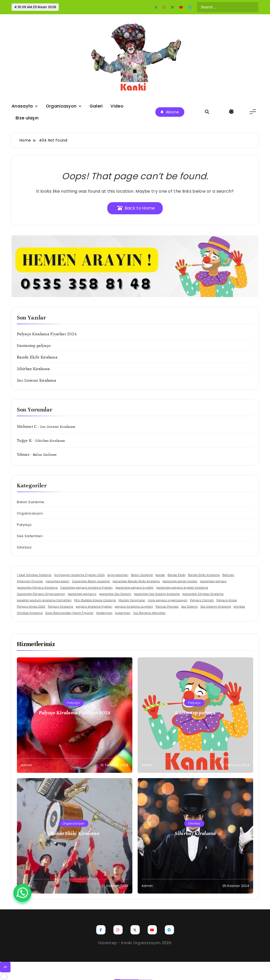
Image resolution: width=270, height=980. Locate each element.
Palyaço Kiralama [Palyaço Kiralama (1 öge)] (61, 607)
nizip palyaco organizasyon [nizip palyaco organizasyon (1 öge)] (168, 600)
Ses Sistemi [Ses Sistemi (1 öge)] (190, 607)
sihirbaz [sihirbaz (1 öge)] (239, 607)
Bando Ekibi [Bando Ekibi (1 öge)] (176, 575)
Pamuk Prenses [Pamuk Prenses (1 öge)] (167, 607)
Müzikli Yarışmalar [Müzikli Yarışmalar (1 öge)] (132, 600)
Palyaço (24, 525)
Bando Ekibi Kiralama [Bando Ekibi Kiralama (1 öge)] (204, 575)
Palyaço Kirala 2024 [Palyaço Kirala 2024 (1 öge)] (31, 607)
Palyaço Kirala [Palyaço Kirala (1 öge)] (226, 600)
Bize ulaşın (27, 118)
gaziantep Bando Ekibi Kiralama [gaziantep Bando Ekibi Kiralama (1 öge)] (136, 581)
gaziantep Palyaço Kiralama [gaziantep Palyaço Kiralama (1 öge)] (37, 588)
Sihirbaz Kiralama (33, 369)
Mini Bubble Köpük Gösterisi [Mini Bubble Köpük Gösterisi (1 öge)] (95, 600)
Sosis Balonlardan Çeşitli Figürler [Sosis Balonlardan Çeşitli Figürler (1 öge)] (69, 613)
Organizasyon (61, 106)
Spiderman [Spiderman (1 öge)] (104, 613)
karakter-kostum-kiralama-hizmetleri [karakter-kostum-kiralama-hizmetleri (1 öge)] (44, 600)
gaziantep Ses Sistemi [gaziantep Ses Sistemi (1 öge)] (115, 594)
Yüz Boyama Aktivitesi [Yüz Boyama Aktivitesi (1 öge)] (149, 613)
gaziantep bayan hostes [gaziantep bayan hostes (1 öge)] (180, 581)
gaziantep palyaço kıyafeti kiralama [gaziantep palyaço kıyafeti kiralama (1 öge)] (182, 588)
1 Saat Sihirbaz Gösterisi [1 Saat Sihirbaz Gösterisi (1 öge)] (34, 575)
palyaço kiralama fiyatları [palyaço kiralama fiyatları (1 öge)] (94, 607)
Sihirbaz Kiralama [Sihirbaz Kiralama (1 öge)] (30, 613)
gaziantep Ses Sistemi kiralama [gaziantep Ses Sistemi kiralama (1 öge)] (157, 594)
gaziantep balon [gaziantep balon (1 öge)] (58, 581)
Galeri (96, 106)
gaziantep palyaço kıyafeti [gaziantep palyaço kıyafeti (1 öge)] (134, 588)
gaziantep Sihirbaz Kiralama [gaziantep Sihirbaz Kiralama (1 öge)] (203, 594)
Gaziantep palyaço (34, 346)
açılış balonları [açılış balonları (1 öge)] (118, 575)
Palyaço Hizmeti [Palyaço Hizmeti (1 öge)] (202, 600)
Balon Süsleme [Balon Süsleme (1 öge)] (142, 575)
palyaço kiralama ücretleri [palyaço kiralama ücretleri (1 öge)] (134, 607)
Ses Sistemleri (30, 536)
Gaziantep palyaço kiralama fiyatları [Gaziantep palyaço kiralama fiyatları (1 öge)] (86, 588)
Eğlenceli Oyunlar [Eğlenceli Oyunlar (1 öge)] (30, 581)
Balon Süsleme (45, 455)
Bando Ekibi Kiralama (37, 357)
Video (117, 106)
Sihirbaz (24, 547)
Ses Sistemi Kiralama (37, 380)
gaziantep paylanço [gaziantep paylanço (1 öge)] (82, 594)
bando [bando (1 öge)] (160, 575)
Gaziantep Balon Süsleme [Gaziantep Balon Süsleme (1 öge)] (91, 581)
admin (26, 765)
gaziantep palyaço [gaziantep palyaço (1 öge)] (213, 581)
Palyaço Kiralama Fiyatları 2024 (47, 334)
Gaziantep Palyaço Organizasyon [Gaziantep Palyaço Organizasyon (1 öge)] (41, 594)
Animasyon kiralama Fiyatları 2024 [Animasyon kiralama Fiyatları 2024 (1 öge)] (79, 575)
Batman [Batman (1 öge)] (228, 575)
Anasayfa (22, 106)
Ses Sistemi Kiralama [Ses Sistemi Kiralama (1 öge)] (216, 607)
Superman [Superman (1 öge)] (123, 613)
